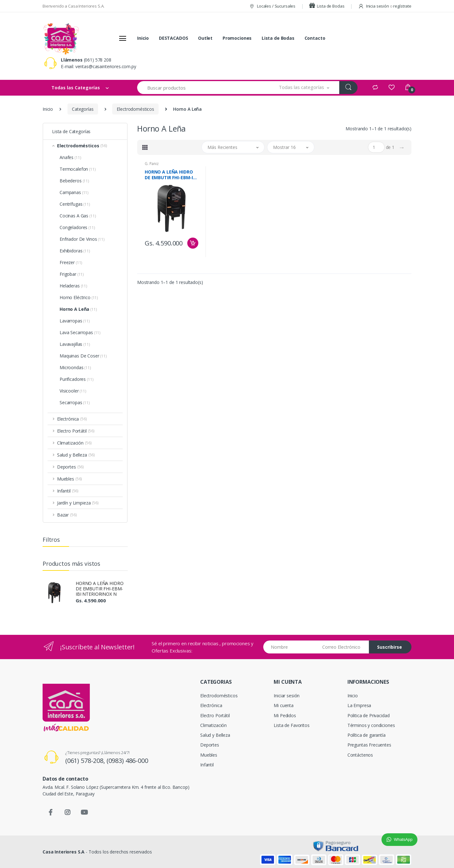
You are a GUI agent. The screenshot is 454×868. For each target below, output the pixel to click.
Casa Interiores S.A (64, 852)
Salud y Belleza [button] (76, 455)
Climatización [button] (74, 443)
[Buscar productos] (203, 88)
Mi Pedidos (285, 715)
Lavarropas (75, 321)
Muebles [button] (70, 479)
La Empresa (359, 705)
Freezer (71, 262)
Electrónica (211, 705)
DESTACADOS (174, 38)
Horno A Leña (78, 309)
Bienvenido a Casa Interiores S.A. (73, 6)
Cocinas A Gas (78, 216)
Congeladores (77, 227)
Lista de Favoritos (291, 725)
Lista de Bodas (327, 6)
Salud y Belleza (215, 735)
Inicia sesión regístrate (385, 6)
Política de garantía (367, 735)
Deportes (210, 745)
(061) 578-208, (86, 761)
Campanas (74, 192)
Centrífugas (75, 204)
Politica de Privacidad (369, 715)
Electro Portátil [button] (76, 431)
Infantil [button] (68, 491)
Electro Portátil (215, 715)
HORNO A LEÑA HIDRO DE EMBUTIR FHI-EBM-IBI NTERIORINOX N (99, 589)
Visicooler (73, 391)
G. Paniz (152, 164)
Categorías (83, 109)
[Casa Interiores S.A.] (61, 38)
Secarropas (75, 402)
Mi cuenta (284, 705)
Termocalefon (78, 169)
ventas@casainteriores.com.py (106, 66)
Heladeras (73, 286)
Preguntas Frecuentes (369, 745)
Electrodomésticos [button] (82, 146)
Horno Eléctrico (79, 297)
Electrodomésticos (135, 109)
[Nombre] (291, 647)
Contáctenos (360, 755)
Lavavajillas (75, 344)
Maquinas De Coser (83, 356)
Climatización (213, 725)
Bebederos (74, 181)
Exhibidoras (75, 251)
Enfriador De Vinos (82, 239)
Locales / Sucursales (272, 6)
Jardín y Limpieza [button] (78, 503)
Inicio (143, 38)
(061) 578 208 (98, 60)
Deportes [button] (70, 467)
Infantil (207, 765)
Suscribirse (390, 647)
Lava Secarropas (80, 332)
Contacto (315, 38)
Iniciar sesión (287, 696)
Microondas (75, 367)
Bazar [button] (67, 515)
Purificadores (76, 379)
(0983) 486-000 (127, 761)
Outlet (205, 38)
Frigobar (72, 274)
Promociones (237, 38)
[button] (304, 88)
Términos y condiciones (371, 725)
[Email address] (343, 647)
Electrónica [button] (72, 419)
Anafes (70, 157)
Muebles (209, 755)
